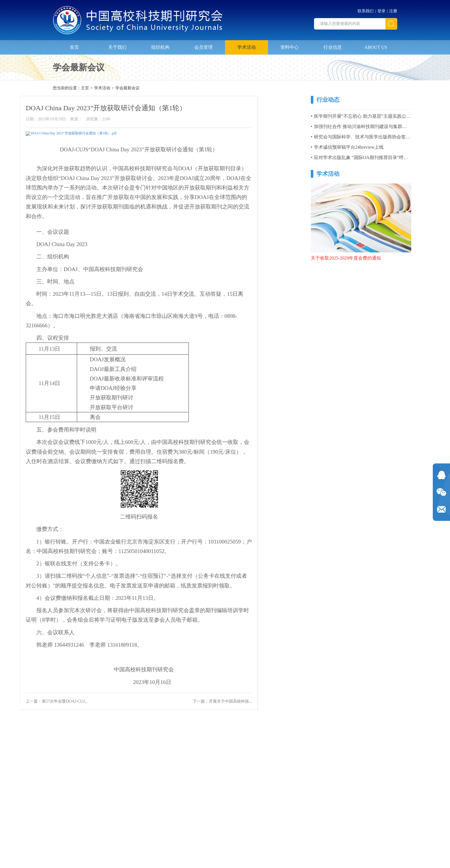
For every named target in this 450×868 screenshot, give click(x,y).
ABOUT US (376, 45)
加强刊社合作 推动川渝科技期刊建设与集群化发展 (391, 126)
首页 (74, 45)
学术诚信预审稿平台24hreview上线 (375, 147)
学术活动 (247, 45)
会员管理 (203, 45)
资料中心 (290, 45)
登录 (381, 9)
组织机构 (160, 45)
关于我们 (117, 45)
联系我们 (366, 9)
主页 (85, 89)
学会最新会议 (127, 89)
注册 (393, 9)
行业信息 (333, 45)
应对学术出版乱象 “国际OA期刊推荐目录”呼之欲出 (391, 157)
